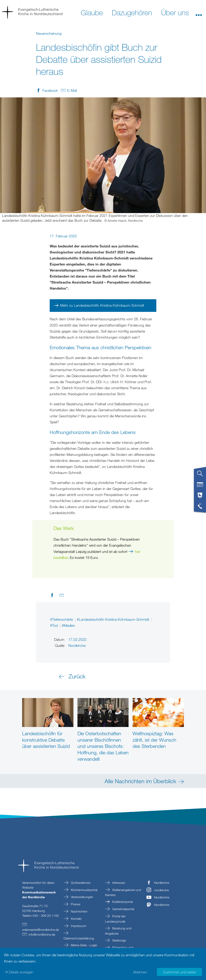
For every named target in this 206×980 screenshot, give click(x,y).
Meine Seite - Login (84, 945)
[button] (199, 12)
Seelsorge (119, 940)
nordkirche (161, 890)
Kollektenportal (122, 902)
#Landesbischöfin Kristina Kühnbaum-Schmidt (113, 619)
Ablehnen (140, 972)
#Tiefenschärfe (62, 619)
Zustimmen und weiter (179, 972)
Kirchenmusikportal (84, 890)
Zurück (77, 676)
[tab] (200, 475)
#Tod (54, 625)
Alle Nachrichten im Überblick (140, 781)
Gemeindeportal (123, 909)
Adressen (118, 883)
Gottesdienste (80, 883)
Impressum (78, 926)
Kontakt (76, 919)
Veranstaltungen (82, 897)
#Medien (68, 625)
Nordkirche (162, 883)
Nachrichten (79, 911)
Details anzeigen (21, 972)
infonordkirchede (42, 934)
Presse (75, 904)
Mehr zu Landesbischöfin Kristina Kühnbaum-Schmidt (102, 305)
